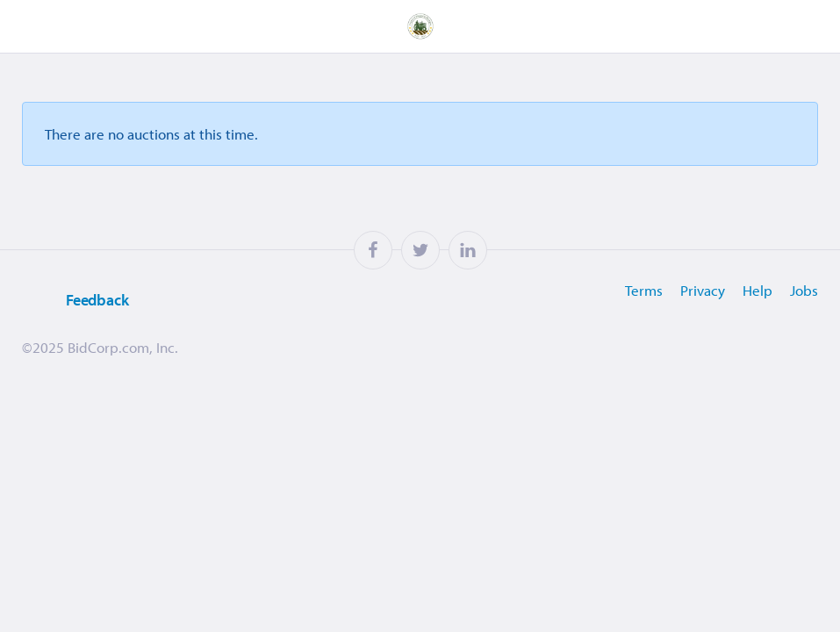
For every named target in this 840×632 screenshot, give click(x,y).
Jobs (804, 290)
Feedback (75, 301)
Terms (644, 290)
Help (757, 290)
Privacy (703, 290)
